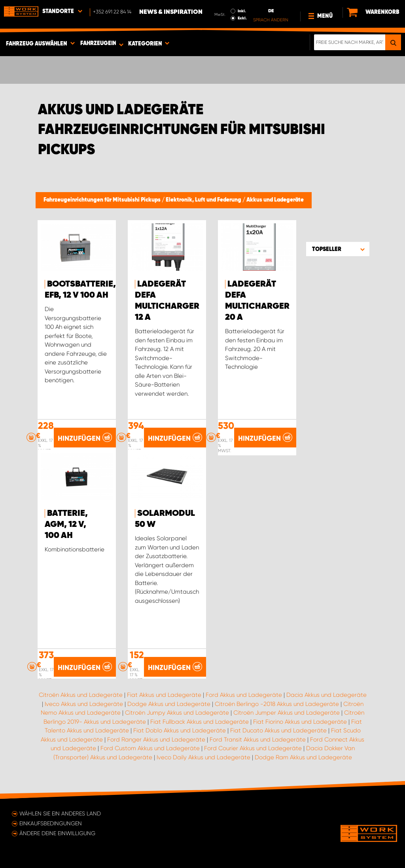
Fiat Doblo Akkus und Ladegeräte (180, 730)
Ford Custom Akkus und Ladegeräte (150, 748)
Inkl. (242, 11)
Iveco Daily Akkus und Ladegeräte (203, 757)
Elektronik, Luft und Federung (204, 200)
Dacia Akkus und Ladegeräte (326, 695)
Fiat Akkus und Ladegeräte (164, 695)
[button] (338, 249)
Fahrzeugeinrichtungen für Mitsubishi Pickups (103, 200)
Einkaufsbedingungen (51, 823)
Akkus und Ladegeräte (275, 200)
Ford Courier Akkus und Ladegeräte (253, 748)
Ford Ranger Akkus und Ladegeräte (156, 740)
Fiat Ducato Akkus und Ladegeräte (278, 730)
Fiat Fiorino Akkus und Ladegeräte (300, 722)
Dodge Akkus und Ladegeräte (169, 704)
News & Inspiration (171, 12)
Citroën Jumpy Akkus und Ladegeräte (177, 713)
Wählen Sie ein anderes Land (60, 813)
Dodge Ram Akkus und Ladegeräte (303, 757)
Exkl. (242, 18)
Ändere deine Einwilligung (57, 833)
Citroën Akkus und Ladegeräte (81, 695)
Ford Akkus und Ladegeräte (244, 695)
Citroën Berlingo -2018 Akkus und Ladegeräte (277, 704)
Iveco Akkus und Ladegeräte (84, 704)
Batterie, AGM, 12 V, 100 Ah (66, 525)
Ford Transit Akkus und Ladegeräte (258, 740)
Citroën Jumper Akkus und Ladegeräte (287, 713)
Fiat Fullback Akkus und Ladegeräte (200, 722)
